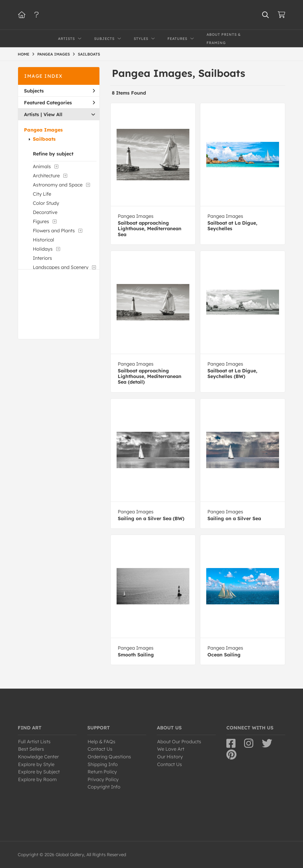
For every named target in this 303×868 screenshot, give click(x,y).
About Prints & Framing (224, 39)
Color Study (46, 203)
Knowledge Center (38, 757)
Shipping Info (103, 764)
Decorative (45, 212)
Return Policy (102, 772)
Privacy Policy (103, 779)
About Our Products (179, 742)
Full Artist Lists (34, 742)
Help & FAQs (101, 742)
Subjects (59, 91)
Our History (170, 757)
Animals (42, 166)
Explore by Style (36, 764)
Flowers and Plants (54, 231)
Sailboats (44, 139)
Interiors (42, 258)
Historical (43, 240)
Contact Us (100, 749)
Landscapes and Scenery (61, 267)
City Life (42, 194)
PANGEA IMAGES (54, 54)
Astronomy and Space (58, 185)
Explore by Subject (39, 772)
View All (53, 114)
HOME (24, 54)
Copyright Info (104, 787)
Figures (41, 221)
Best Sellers (31, 749)
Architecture (46, 176)
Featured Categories (59, 103)
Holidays (43, 249)
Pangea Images (43, 130)
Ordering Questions (109, 757)
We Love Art (171, 749)
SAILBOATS (89, 54)
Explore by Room (37, 779)
